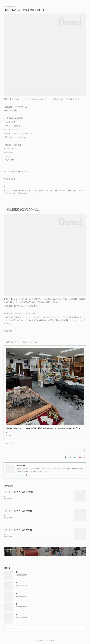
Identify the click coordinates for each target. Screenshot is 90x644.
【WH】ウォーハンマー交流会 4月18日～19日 (30, 604)
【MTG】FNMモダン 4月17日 (25, 615)
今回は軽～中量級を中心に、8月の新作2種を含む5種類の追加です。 (25, 515)
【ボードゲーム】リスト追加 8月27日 (18, 530)
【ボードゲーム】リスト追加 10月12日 (18, 492)
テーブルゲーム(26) (9, 444)
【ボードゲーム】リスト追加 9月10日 (18, 511)
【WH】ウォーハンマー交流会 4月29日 (28, 583)
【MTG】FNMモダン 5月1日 (25, 572)
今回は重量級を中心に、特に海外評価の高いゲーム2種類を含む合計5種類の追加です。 (33, 534)
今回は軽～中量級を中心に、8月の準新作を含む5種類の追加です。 (25, 496)
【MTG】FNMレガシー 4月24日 (26, 593)
